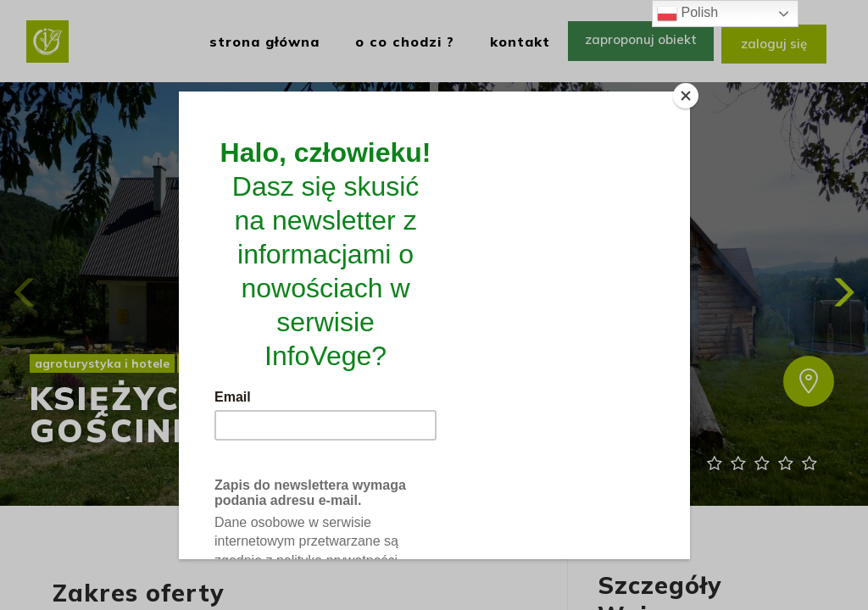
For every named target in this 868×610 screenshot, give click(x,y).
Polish (687, 14)
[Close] (686, 96)
